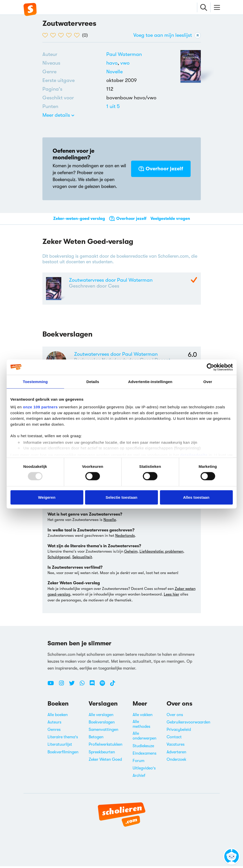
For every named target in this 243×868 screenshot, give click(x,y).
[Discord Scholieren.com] (94, 687)
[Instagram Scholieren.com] (63, 687)
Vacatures (176, 746)
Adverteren (176, 754)
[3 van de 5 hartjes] (62, 35)
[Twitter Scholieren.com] (74, 687)
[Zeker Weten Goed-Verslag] (194, 280)
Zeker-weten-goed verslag (79, 219)
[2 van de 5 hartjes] (54, 35)
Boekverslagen (102, 724)
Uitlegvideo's (144, 770)
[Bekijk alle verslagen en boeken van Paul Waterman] (124, 54)
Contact (174, 739)
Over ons (175, 717)
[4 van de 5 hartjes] (70, 35)
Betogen (96, 739)
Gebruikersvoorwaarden (188, 724)
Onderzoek (176, 761)
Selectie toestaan (121, 497)
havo (113, 63)
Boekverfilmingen (63, 754)
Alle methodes (141, 726)
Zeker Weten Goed (105, 761)
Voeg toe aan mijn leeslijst (167, 35)
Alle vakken (143, 717)
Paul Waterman (124, 54)
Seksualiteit (82, 559)
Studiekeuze (143, 748)
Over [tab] (208, 381)
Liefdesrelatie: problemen (161, 553)
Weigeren (47, 497)
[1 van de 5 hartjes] (46, 35)
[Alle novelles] (114, 72)
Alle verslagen (101, 717)
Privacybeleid (179, 731)
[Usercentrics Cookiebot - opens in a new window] (210, 367)
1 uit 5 (113, 106)
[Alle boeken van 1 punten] (113, 106)
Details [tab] (93, 381)
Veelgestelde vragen (170, 219)
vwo (125, 63)
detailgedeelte (194, 455)
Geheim (131, 553)
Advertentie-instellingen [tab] (150, 381)
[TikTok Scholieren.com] (113, 687)
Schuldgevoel (59, 559)
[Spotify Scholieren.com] (104, 687)
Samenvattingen (103, 731)
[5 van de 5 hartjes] (78, 35)
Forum (138, 763)
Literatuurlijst (60, 746)
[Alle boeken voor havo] (113, 63)
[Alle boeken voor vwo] (125, 63)
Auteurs (54, 724)
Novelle (114, 72)
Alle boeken (58, 717)
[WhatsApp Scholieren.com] (84, 687)
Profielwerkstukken (106, 746)
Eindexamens (144, 755)
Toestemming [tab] (35, 381)
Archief (139, 777)
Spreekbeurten (102, 754)
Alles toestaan (196, 497)
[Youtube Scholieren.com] (53, 687)
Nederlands (125, 537)
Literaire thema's (63, 739)
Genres (54, 731)
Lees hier (171, 596)
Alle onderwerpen (144, 738)
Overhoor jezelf (161, 169)
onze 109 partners (40, 407)
